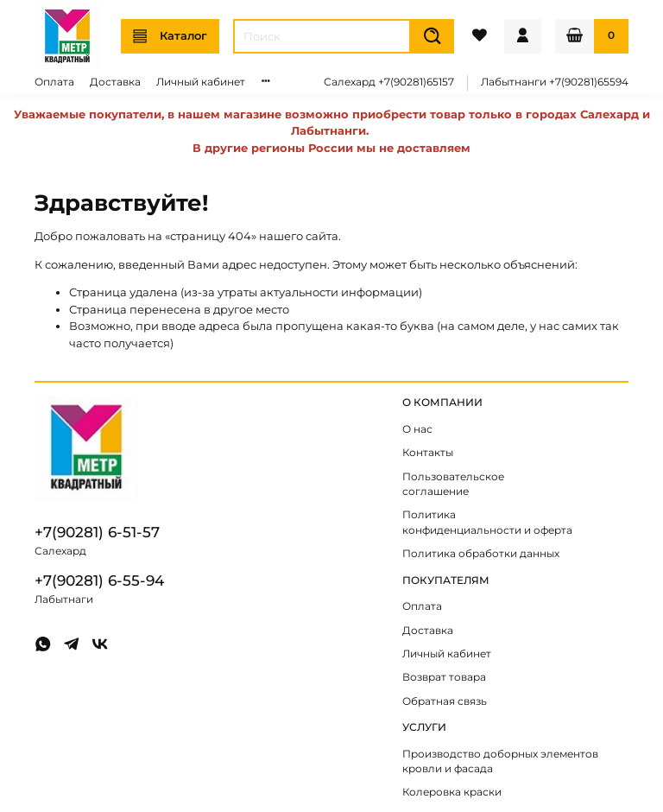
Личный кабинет (201, 82)
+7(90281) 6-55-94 (99, 580)
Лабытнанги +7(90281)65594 (555, 82)
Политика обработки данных (481, 554)
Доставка (115, 82)
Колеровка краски (452, 792)
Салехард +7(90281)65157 (389, 82)
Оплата (54, 82)
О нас (417, 429)
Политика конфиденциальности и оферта (487, 523)
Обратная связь (445, 701)
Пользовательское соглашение (453, 485)
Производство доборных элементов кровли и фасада (500, 762)
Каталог (170, 36)
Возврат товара (444, 677)
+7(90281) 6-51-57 (97, 532)
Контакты (428, 453)
